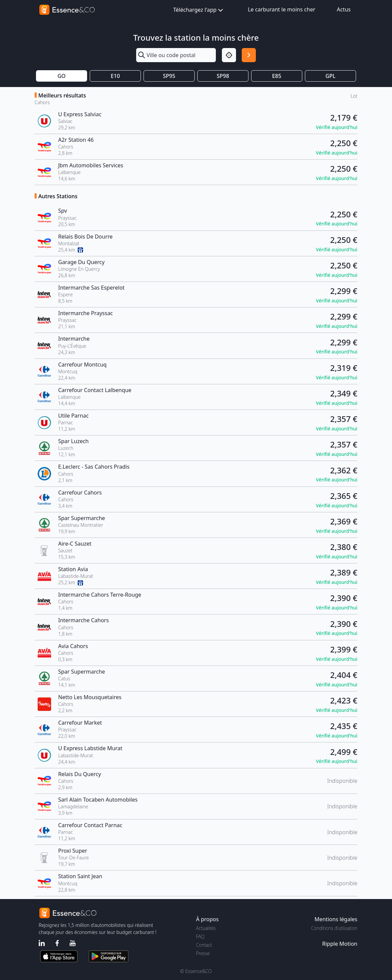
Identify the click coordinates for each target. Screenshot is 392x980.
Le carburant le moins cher (282, 9)
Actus (344, 9)
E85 (277, 76)
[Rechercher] (249, 55)
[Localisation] (229, 55)
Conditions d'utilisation (334, 928)
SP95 (169, 76)
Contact (204, 945)
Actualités (206, 928)
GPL (330, 76)
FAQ (200, 936)
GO (62, 76)
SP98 (223, 76)
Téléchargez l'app (199, 10)
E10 (115, 76)
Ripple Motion (340, 944)
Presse (203, 953)
